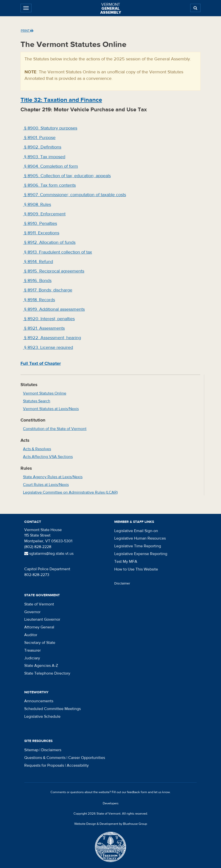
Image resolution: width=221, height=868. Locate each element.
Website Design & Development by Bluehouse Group (111, 824)
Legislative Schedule (42, 717)
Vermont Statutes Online (45, 393)
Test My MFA (126, 562)
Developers (111, 803)
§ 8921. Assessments (44, 328)
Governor (32, 612)
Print (27, 31)
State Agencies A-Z (41, 666)
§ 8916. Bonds (37, 281)
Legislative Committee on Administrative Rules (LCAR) (70, 492)
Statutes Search (37, 401)
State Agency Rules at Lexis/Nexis (53, 477)
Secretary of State (40, 643)
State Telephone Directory (47, 673)
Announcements (39, 701)
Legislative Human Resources (140, 538)
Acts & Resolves (37, 449)
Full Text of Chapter (41, 363)
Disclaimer (122, 583)
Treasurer (32, 650)
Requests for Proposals (44, 765)
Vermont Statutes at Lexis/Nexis (51, 409)
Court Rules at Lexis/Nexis (46, 485)
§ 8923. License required (48, 348)
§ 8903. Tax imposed (44, 157)
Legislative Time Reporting (138, 546)
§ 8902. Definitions (42, 147)
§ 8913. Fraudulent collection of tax (57, 252)
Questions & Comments (45, 758)
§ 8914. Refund (38, 262)
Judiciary (32, 658)
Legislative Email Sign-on (136, 531)
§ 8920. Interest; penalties (49, 319)
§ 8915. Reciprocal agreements (54, 271)
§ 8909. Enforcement (44, 214)
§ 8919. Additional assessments (54, 309)
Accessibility (78, 765)
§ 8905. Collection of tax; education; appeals (67, 176)
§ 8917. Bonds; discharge (48, 290)
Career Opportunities (87, 758)
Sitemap (31, 750)
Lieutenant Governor (42, 619)
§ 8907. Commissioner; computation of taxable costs (74, 195)
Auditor (31, 635)
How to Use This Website (136, 569)
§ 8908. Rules (37, 205)
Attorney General (39, 627)
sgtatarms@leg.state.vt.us (49, 554)
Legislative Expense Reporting (141, 554)
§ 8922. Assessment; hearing (52, 338)
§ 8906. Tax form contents (49, 185)
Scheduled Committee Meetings (52, 709)
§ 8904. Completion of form (50, 166)
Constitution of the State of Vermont (55, 429)
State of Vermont (39, 604)
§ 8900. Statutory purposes (50, 128)
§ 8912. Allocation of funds (49, 242)
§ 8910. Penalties (40, 223)
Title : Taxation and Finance (61, 100)
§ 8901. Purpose (39, 138)
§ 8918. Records (39, 300)
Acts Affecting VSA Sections (48, 457)
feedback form (137, 792)
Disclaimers (51, 750)
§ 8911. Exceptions (41, 233)
